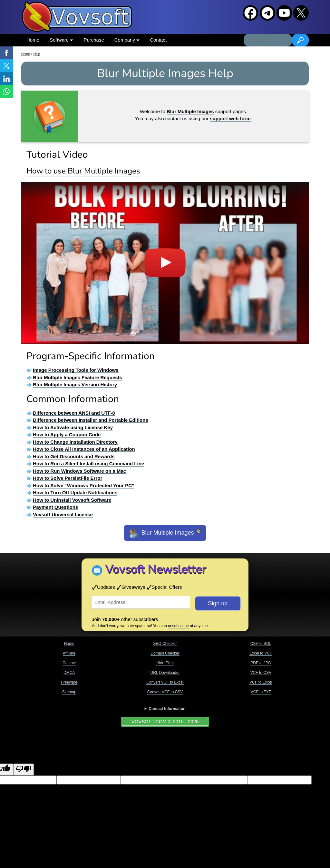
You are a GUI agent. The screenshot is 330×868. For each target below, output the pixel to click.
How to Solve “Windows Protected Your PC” (83, 485)
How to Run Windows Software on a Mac (79, 471)
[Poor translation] (24, 769)
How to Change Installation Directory (75, 442)
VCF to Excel (261, 682)
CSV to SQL (261, 644)
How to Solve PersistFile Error (68, 478)
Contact (158, 40)
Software (61, 40)
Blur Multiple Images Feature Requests (78, 377)
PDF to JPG (261, 663)
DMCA (69, 673)
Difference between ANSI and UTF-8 (74, 413)
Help (37, 54)
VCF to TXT (261, 692)
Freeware (69, 682)
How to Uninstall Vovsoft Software (72, 500)
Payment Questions (55, 507)
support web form (230, 118)
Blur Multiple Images (165, 533)
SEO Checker (165, 644)
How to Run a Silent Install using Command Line (88, 464)
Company (127, 40)
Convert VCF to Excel (165, 682)
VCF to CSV (261, 673)
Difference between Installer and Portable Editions (91, 420)
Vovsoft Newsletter (155, 570)
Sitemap (69, 692)
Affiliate (69, 653)
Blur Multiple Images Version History (75, 385)
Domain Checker (165, 653)
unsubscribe (178, 626)
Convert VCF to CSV (165, 692)
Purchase (94, 40)
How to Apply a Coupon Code (67, 434)
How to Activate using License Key (73, 427)
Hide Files (165, 663)
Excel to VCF (261, 653)
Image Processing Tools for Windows (76, 370)
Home (33, 40)
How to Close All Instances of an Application (84, 449)
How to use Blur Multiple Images (83, 171)
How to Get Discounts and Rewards (74, 456)
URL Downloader (165, 673)
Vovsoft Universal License (63, 514)
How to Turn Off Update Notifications (75, 493)
